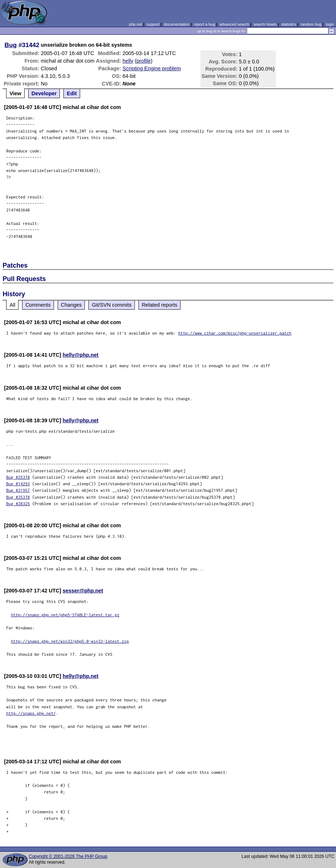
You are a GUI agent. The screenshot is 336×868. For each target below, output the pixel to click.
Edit (72, 93)
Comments (38, 305)
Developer (44, 93)
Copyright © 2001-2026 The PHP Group (68, 856)
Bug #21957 (18, 490)
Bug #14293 (18, 484)
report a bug (204, 24)
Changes (71, 305)
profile (144, 61)
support (153, 24)
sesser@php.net (83, 591)
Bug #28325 (18, 504)
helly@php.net (81, 355)
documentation (177, 24)
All (12, 305)
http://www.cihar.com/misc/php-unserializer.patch (235, 333)
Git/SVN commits (112, 305)
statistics (289, 24)
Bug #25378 (18, 477)
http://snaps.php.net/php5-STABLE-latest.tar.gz (65, 615)
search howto (265, 24)
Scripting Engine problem (152, 68)
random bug (311, 24)
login (330, 24)
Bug (11, 45)
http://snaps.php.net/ (31, 713)
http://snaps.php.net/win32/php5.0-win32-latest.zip (70, 641)
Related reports (159, 305)
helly (128, 61)
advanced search (234, 24)
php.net (136, 24)
